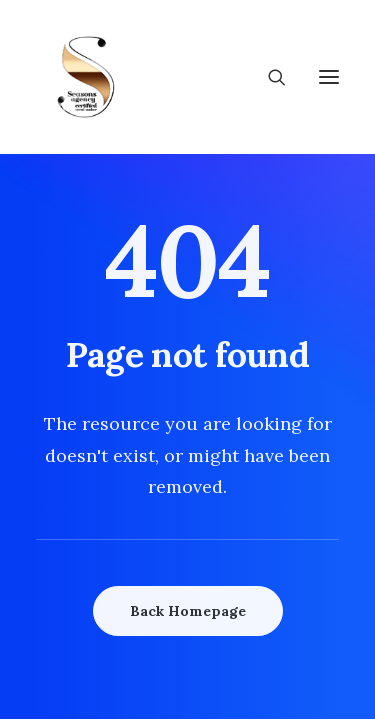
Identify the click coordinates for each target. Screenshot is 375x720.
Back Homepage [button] (188, 611)
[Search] (268, 77)
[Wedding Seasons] (86, 77)
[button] (329, 77)
